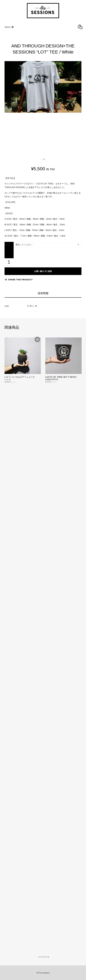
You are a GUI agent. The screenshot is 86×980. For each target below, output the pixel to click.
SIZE (7, 245)
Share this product (19, 280)
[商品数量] (9, 262)
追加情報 (43, 293)
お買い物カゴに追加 (43, 271)
